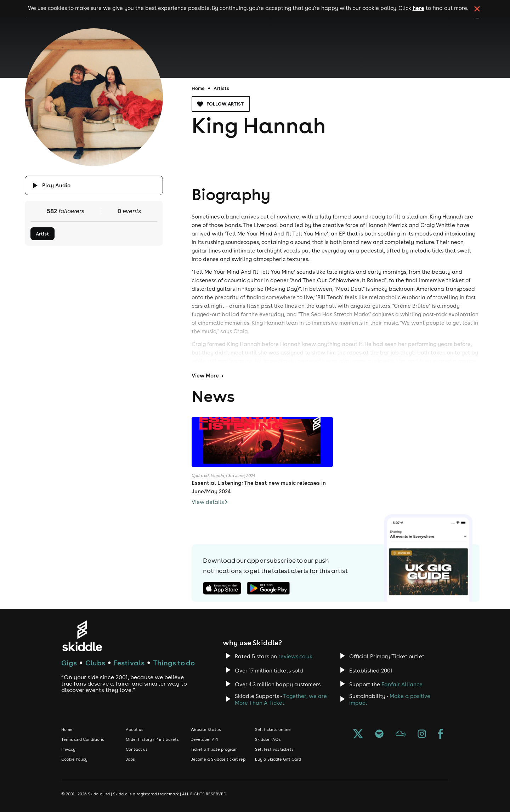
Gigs (69, 663)
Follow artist (221, 104)
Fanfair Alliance (402, 684)
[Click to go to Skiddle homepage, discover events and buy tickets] (82, 636)
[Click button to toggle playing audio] (94, 185)
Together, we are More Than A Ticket (281, 699)
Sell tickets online (273, 729)
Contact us (137, 749)
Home (198, 88)
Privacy (68, 749)
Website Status (206, 729)
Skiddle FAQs (268, 739)
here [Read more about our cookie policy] (418, 8)
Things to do (174, 663)
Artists (221, 88)
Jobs (130, 759)
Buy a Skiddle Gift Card (278, 759)
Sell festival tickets (274, 749)
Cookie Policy (74, 759)
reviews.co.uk (295, 656)
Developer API (204, 739)
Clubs (95, 663)
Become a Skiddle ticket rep (218, 759)
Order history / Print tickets (152, 739)
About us (135, 729)
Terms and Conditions (83, 739)
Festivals (129, 663)
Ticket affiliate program (214, 749)
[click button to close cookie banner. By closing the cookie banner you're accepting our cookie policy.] (477, 9)
